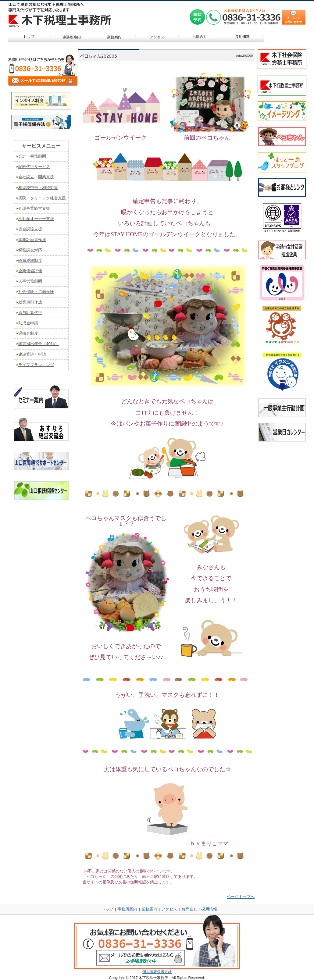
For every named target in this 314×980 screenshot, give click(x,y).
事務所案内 (127, 909)
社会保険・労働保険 (36, 292)
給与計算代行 (30, 313)
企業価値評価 (30, 271)
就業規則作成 (30, 302)
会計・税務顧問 (32, 156)
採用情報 (209, 909)
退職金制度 (28, 333)
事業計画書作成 (32, 240)
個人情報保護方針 (157, 972)
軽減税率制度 (30, 260)
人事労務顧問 (30, 281)
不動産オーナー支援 (36, 219)
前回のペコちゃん (206, 138)
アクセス (169, 909)
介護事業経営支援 (34, 208)
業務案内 (149, 909)
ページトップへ (241, 897)
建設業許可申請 (32, 354)
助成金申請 (28, 323)
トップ (107, 909)
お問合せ (189, 909)
